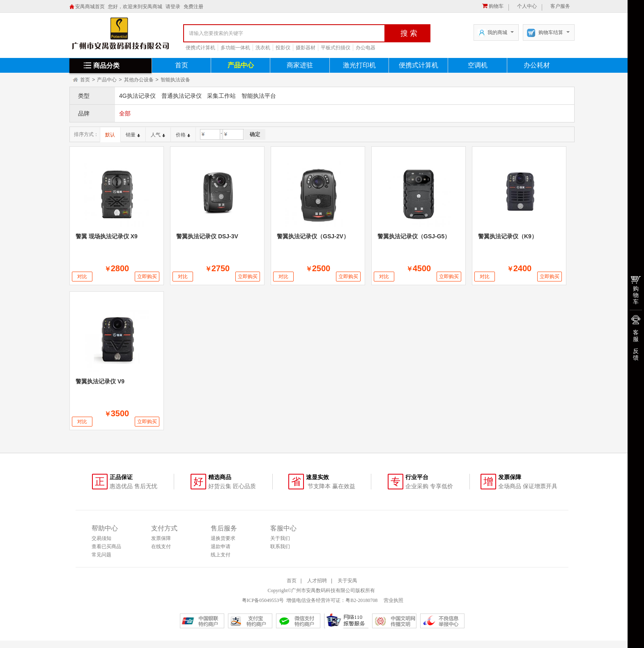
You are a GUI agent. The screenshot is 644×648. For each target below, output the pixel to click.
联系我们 (280, 547)
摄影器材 (306, 48)
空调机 (478, 65)
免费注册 (193, 7)
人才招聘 (317, 581)
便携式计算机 (200, 48)
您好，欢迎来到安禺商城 (135, 7)
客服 (636, 336)
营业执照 (393, 600)
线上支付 (221, 555)
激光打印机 (359, 65)
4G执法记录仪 (137, 96)
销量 (133, 135)
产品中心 (241, 65)
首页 (182, 65)
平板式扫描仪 (336, 48)
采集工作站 (221, 96)
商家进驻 (300, 65)
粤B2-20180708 (361, 600)
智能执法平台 (259, 96)
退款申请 (221, 547)
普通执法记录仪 (182, 96)
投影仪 (283, 48)
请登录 (173, 7)
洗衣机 (263, 48)
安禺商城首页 (90, 7)
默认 (110, 135)
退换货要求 (223, 538)
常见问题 (101, 555)
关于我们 (280, 538)
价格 (183, 135)
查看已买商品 (106, 547)
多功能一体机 (235, 48)
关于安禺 (347, 581)
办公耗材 (537, 65)
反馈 (636, 354)
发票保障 (161, 538)
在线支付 (161, 547)
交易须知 (101, 538)
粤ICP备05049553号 (263, 600)
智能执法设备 (175, 80)
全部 (125, 113)
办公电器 (366, 48)
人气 (158, 135)
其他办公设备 (139, 80)
